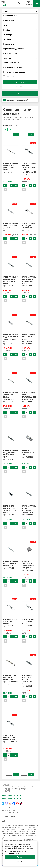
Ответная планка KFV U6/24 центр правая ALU (11, 564)
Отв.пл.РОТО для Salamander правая (10, 621)
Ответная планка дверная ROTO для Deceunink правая (11, 280)
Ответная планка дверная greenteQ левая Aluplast (29, 167)
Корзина (29, 4)
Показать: (20, 82)
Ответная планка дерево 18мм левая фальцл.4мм (29, 338)
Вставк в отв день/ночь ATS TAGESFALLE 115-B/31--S (9, 509)
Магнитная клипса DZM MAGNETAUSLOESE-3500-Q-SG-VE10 (29, 565)
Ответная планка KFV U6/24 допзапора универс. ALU (29, 509)
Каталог (20, 94)
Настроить (20, 862)
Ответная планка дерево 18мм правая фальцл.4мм (11, 396)
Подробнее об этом (12, 853)
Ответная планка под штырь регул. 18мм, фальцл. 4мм (11, 338)
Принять (20, 857)
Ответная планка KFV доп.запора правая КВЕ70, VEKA (11, 454)
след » (31, 134)
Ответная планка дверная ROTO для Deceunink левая (29, 280)
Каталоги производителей (16, 100)
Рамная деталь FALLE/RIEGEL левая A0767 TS (10, 677)
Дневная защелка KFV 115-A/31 (29, 453)
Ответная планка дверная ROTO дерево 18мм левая (11, 167)
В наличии (9, 76)
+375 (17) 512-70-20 (11, 795)
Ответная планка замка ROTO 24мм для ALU (11, 226)
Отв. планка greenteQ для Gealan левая (9, 737)
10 (24, 134)
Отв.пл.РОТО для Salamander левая (29, 621)
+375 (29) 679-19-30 (11, 798)
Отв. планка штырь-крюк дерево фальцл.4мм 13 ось (28, 679)
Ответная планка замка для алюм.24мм (29, 226)
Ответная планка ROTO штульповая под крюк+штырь (29, 396)
